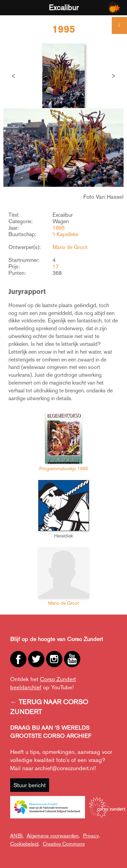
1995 (59, 228)
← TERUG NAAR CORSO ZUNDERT (49, 707)
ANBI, (17, 836)
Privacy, (91, 836)
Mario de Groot (70, 247)
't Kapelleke (65, 234)
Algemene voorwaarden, (53, 836)
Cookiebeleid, (25, 844)
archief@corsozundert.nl (65, 768)
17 (56, 267)
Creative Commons (64, 844)
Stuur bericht (30, 785)
